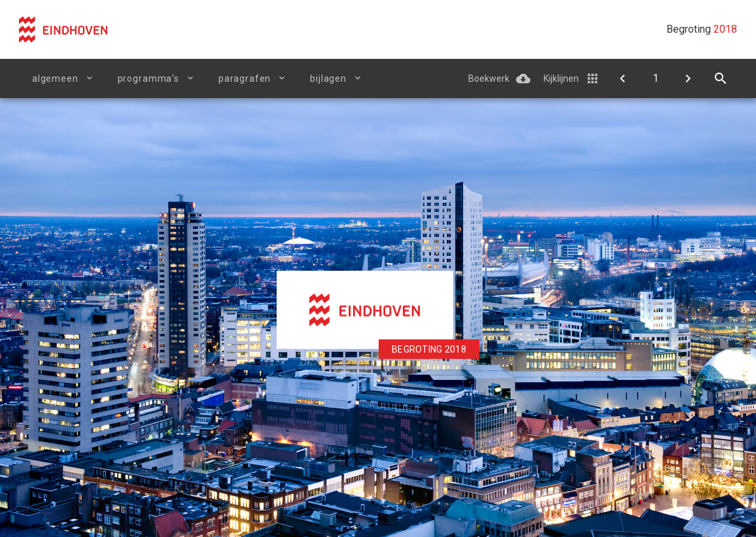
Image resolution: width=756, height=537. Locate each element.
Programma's (148, 78)
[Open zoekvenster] (721, 78)
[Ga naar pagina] (655, 78)
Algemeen (55, 78)
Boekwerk (489, 78)
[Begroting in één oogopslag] (688, 78)
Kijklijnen (561, 78)
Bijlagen (328, 78)
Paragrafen (245, 78)
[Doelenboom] (623, 78)
